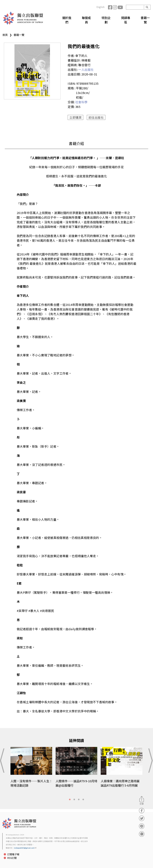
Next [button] (150, 761)
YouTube (120, 7)
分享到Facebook (142, 811)
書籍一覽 (145, 20)
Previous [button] (3, 761)
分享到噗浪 (142, 834)
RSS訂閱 (12, 858)
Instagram (115, 7)
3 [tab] (79, 800)
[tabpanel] (32, 769)
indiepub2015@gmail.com (25, 848)
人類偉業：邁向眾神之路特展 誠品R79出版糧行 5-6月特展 (120, 783)
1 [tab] (70, 800)
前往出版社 (96, 117)
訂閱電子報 (13, 854)
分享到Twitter (142, 818)
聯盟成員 (86, 20)
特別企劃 (106, 20)
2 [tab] (74, 800)
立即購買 (75, 117)
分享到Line (142, 826)
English (100, 7)
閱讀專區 (126, 20)
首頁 (5, 35)
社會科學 (81, 102)
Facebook (110, 7)
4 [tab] (83, 800)
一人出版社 (86, 70)
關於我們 (67, 20)
